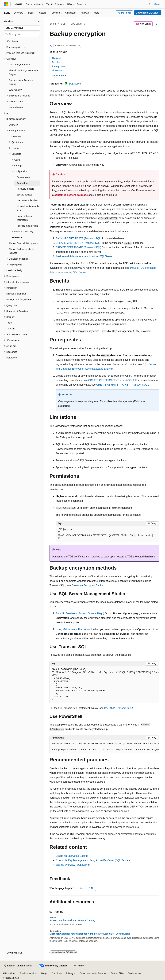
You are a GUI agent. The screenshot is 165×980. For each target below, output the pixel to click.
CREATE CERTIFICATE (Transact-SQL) (78, 247)
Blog (44, 973)
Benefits (56, 62)
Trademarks (134, 973)
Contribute (57, 973)
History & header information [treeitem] (25, 218)
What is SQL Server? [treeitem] (19, 65)
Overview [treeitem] (14, 125)
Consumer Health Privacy (92, 973)
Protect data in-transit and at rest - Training (72, 920)
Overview (57, 58)
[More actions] (157, 24)
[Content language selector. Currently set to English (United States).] (18, 966)
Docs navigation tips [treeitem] (16, 47)
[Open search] (150, 4)
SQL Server (76, 24)
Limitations (57, 70)
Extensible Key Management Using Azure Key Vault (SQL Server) (93, 860)
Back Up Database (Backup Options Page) (80, 613)
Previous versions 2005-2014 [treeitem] (21, 53)
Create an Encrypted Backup (88, 585)
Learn (53, 24)
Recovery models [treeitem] (25, 189)
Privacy (70, 973)
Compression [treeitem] (23, 177)
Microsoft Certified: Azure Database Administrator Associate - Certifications (90, 934)
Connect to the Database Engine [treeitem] (21, 82)
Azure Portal (124, 13)
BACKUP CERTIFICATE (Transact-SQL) (79, 238)
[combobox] (22, 28)
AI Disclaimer (9, 973)
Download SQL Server (148, 13)
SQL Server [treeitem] (12, 41)
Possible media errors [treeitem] (27, 226)
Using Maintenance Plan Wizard (74, 629)
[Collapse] (39, 21)
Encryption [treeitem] (22, 183)
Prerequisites (59, 66)
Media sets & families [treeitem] (27, 200)
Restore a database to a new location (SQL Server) (84, 256)
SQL (63, 24)
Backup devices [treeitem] (24, 195)
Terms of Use (118, 973)
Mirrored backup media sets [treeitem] (28, 208)
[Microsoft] (6, 4)
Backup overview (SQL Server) (73, 865)
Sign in (158, 4)
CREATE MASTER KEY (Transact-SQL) (78, 243)
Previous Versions (28, 973)
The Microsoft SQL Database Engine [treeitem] (23, 72)
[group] (104, 685)
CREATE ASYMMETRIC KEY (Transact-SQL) (122, 385)
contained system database (71, 195)
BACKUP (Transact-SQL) (119, 708)
